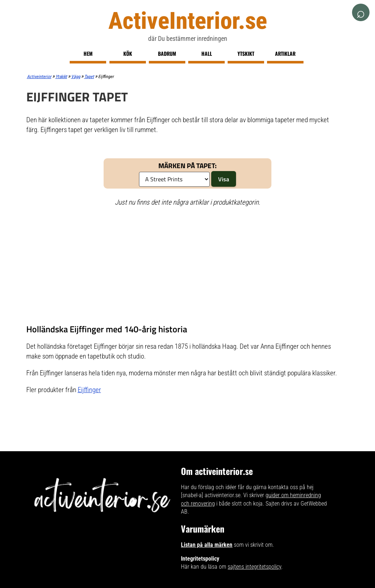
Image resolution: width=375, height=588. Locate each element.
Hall (207, 53)
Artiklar (285, 53)
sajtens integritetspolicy (254, 567)
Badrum (167, 53)
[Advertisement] (188, 266)
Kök (128, 53)
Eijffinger (89, 390)
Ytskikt (246, 53)
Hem (88, 53)
